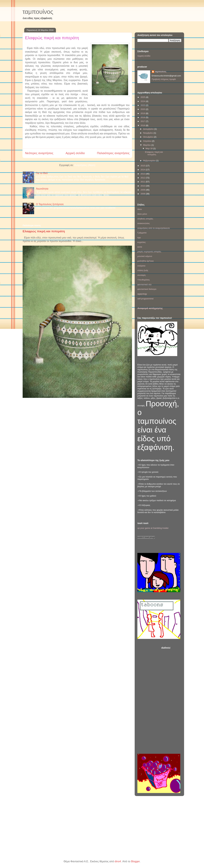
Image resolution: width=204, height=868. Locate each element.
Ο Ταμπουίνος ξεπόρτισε (50, 204)
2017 (143, 121)
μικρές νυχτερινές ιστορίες (149, 252)
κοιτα (140, 247)
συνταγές (142, 275)
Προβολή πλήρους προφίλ (164, 79)
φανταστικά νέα (144, 284)
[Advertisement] (171, 699)
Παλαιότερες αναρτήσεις (113, 153)
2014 (143, 170)
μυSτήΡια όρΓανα (146, 261)
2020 (143, 109)
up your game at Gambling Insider (153, 528)
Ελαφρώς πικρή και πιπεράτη (52, 38)
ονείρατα (141, 266)
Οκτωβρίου (148, 137)
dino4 (118, 861)
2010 (143, 186)
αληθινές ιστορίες (145, 219)
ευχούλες (142, 242)
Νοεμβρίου (148, 133)
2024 (143, 101)
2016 (143, 125)
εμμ (139, 237)
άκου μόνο (142, 214)
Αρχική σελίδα (75, 153)
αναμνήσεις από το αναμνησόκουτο (154, 228)
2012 (143, 178)
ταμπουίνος (38, 12)
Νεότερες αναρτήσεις (39, 153)
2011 (143, 182)
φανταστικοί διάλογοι (147, 289)
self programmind (145, 299)
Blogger (135, 861)
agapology (142, 294)
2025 (143, 97)
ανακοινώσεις (144, 223)
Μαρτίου (147, 145)
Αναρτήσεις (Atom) (85, 165)
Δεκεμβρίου (149, 129)
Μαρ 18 (149, 148)
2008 (143, 194)
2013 (143, 174)
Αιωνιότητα (42, 189)
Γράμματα (142, 233)
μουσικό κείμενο (145, 256)
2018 (143, 117)
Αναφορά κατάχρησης (150, 308)
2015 (143, 166)
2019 (143, 113)
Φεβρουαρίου (150, 161)
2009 (143, 190)
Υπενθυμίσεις (144, 280)
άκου (140, 209)
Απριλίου (148, 141)
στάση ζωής (143, 270)
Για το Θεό (42, 173)
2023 (143, 105)
